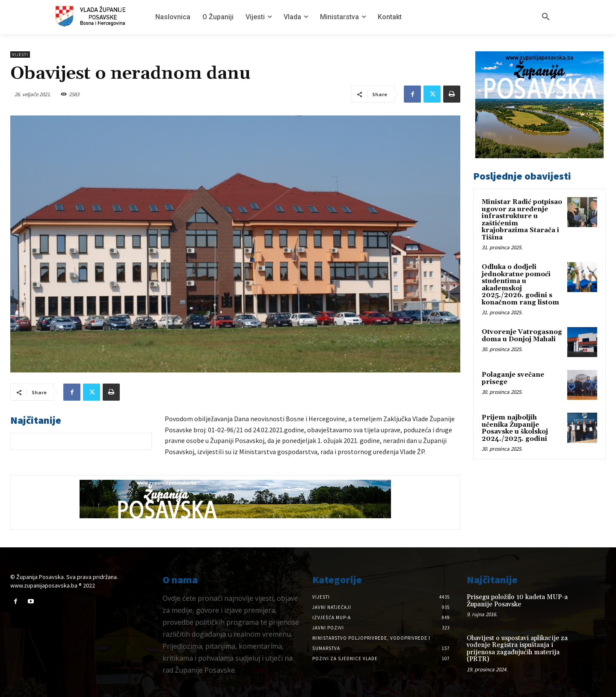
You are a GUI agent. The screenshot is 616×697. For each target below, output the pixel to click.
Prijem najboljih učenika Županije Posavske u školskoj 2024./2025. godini (515, 428)
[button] (546, 17)
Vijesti (20, 55)
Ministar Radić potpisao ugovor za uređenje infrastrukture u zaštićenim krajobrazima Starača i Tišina (522, 220)
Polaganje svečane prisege (513, 378)
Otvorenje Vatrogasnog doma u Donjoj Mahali (522, 336)
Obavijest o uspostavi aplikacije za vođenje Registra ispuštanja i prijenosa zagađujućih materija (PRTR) (517, 649)
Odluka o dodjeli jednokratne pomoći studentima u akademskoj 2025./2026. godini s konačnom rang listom (520, 285)
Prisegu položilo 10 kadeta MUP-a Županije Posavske (517, 601)
